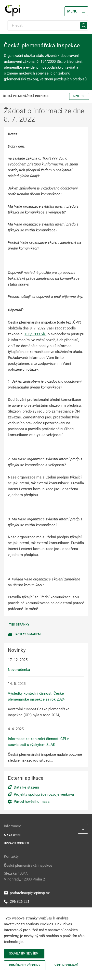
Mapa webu (13, 835)
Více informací (66, 965)
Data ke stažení (26, 787)
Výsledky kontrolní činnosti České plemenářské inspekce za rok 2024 (36, 696)
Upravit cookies (16, 843)
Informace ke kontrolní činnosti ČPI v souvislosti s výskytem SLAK (38, 742)
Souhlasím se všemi (24, 954)
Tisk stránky (19, 625)
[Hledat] (48, 25)
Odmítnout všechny (25, 965)
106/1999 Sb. (35, 334)
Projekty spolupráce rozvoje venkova (44, 794)
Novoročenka (19, 670)
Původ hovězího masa (32, 802)
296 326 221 (17, 902)
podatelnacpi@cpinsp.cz (27, 893)
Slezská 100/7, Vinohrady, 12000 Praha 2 (24, 876)
